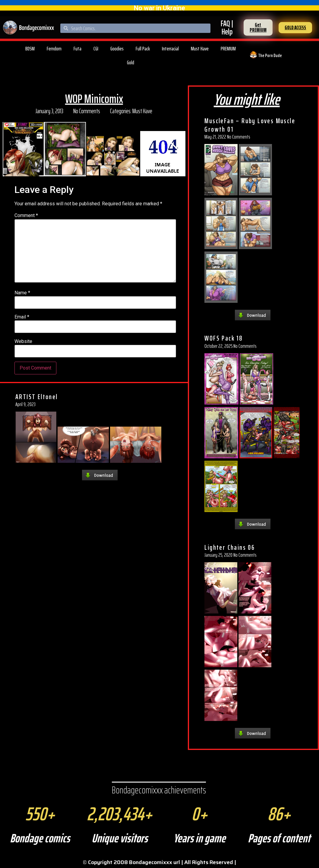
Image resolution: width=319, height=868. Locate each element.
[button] (258, 27)
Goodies (117, 49)
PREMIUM (228, 49)
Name (22, 293)
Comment (26, 216)
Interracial (170, 49)
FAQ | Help (227, 27)
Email (22, 317)
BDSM (30, 49)
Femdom (54, 49)
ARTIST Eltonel (37, 397)
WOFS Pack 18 (224, 338)
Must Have (200, 49)
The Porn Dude (270, 55)
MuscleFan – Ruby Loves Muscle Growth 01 (250, 125)
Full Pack (143, 49)
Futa (77, 49)
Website (23, 341)
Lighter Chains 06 (230, 547)
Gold (131, 62)
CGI (96, 49)
